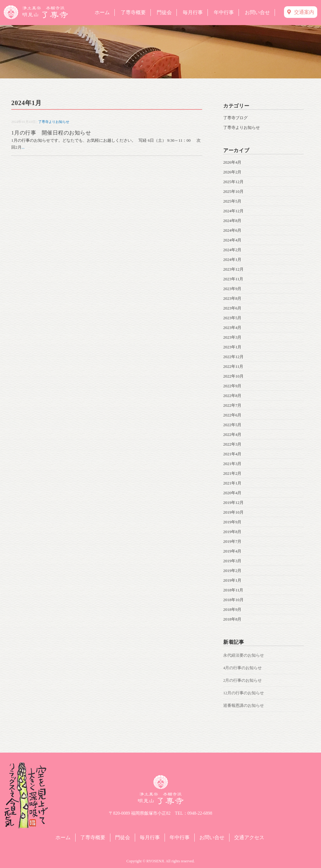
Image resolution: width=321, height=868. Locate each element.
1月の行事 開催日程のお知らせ (51, 133)
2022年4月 (232, 434)
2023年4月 (232, 328)
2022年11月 (233, 366)
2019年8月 (232, 532)
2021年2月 (232, 473)
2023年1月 (232, 347)
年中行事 (224, 12)
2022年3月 (232, 444)
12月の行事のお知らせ (244, 693)
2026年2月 (232, 172)
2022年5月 (232, 425)
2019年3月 (232, 561)
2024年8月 (232, 221)
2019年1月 (232, 580)
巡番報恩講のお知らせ (244, 705)
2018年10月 (233, 600)
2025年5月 (232, 201)
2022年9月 (232, 386)
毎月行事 (193, 12)
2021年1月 (232, 483)
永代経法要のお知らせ (244, 655)
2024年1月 (232, 259)
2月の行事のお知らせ (243, 680)
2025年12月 (233, 182)
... (23, 147)
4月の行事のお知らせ (243, 668)
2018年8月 (232, 619)
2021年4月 (232, 454)
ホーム (102, 12)
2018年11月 (233, 590)
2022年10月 (233, 376)
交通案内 (301, 12)
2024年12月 (233, 211)
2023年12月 (233, 269)
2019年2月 (232, 571)
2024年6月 (232, 230)
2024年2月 (232, 250)
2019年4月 (232, 551)
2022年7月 (232, 405)
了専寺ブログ (235, 118)
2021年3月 (232, 464)
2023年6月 (232, 308)
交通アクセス (249, 837)
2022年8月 (232, 396)
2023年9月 (232, 289)
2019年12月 (233, 503)
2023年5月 (232, 318)
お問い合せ (257, 12)
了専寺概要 (133, 12)
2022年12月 (233, 357)
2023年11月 (233, 279)
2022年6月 (232, 415)
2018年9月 (232, 609)
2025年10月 (233, 191)
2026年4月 (232, 162)
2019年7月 (232, 541)
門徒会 (164, 12)
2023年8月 (232, 298)
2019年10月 (233, 512)
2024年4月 (232, 240)
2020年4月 (232, 493)
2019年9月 (232, 522)
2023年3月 (232, 337)
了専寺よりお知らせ (54, 122)
